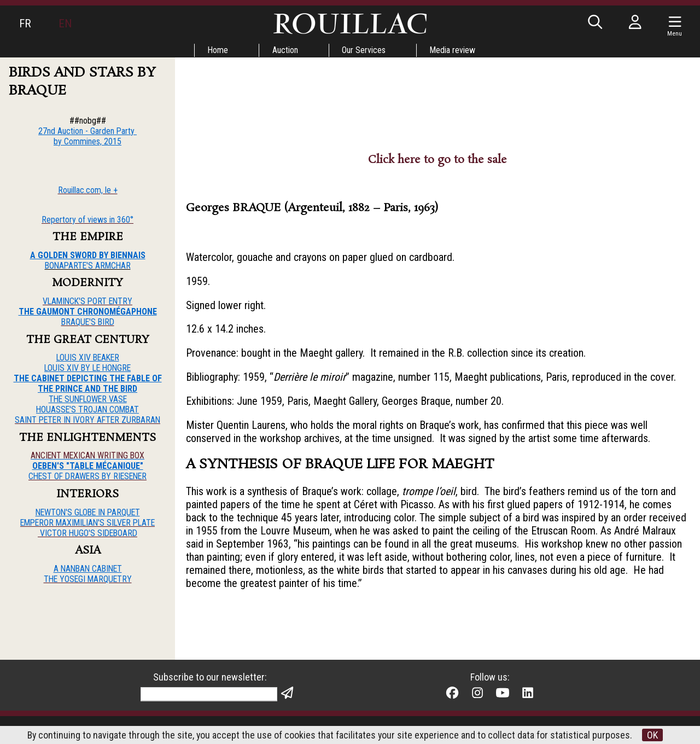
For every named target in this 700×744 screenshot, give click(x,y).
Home (218, 50)
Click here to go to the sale (437, 160)
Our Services (364, 50)
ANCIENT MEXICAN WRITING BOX (87, 456)
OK (654, 735)
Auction (285, 50)
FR (25, 24)
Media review (453, 50)
